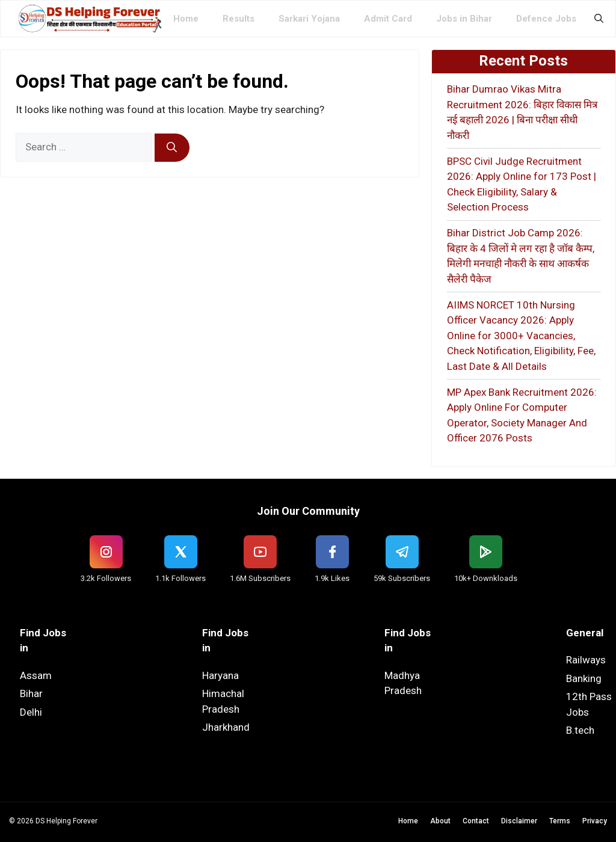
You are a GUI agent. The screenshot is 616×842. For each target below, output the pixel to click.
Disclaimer (519, 821)
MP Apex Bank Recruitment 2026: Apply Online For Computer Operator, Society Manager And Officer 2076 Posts (522, 415)
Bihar (31, 693)
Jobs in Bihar (464, 19)
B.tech (580, 730)
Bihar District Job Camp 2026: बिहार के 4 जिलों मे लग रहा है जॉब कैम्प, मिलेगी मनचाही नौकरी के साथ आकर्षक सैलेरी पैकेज (521, 256)
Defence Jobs (546, 19)
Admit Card (388, 19)
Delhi (31, 712)
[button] (599, 19)
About (440, 821)
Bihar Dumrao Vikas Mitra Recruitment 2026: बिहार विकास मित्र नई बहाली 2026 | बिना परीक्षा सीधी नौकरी (522, 112)
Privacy (595, 821)
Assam (36, 675)
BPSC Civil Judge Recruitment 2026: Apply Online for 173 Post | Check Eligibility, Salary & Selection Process (522, 184)
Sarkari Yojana (309, 19)
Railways (586, 660)
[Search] (172, 148)
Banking (584, 678)
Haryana (220, 675)
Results (239, 19)
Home (186, 19)
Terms (560, 821)
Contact (476, 821)
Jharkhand (226, 727)
